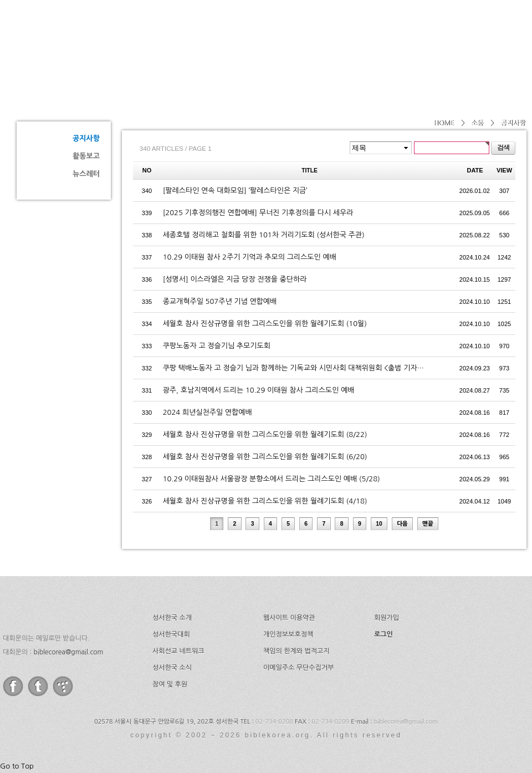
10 (379, 524)
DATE (475, 170)
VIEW (504, 170)
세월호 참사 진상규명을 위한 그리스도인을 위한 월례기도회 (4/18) (265, 501)
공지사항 (86, 138)
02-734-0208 (274, 722)
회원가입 (387, 618)
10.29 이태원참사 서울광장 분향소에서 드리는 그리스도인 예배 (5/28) (272, 479)
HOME (444, 123)
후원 (487, 36)
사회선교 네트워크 (178, 651)
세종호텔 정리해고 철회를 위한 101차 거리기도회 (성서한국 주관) (264, 235)
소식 (442, 36)
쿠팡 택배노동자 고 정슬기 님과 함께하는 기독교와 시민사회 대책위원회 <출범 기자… (293, 368)
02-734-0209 (330, 722)
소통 (55, 98)
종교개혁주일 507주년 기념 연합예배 (220, 301)
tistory (63, 686)
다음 (402, 524)
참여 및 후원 (170, 684)
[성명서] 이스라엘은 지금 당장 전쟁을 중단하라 (235, 279)
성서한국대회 (319, 36)
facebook (13, 686)
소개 (256, 36)
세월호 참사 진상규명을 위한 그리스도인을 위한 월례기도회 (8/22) (265, 434)
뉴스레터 (86, 174)
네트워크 (390, 36)
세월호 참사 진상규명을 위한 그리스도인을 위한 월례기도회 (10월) (265, 324)
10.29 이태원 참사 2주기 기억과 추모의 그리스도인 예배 (250, 257)
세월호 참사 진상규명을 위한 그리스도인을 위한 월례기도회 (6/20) (265, 457)
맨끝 (428, 524)
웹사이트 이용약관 (289, 618)
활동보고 (86, 156)
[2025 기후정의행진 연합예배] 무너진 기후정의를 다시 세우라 (258, 213)
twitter (38, 686)
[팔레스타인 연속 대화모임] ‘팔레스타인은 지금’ (235, 190)
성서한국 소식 (172, 668)
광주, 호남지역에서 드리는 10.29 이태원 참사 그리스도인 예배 (259, 390)
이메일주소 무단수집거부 (298, 668)
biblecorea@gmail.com (68, 652)
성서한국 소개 (172, 618)
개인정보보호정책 (288, 634)
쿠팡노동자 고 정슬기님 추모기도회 (217, 346)
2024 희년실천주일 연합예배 (208, 412)
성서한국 (116, 35)
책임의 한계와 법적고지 (296, 651)
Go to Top (17, 766)
